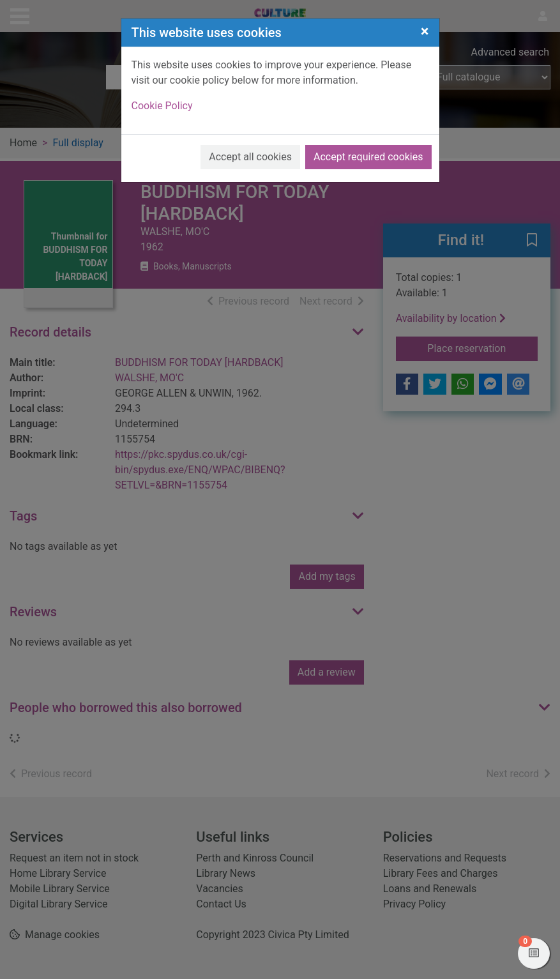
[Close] (425, 31)
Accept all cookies (250, 157)
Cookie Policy (162, 106)
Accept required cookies (368, 157)
